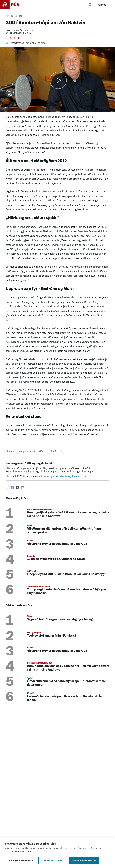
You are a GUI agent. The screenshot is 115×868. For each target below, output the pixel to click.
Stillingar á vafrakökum (21, 860)
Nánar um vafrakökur (22, 852)
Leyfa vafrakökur (84, 860)
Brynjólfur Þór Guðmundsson (21, 30)
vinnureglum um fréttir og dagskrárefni (64, 476)
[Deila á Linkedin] (20, 16)
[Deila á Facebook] (12, 16)
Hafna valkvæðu (53, 860)
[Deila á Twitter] (16, 16)
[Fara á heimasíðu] (13, 5)
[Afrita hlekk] (7, 16)
